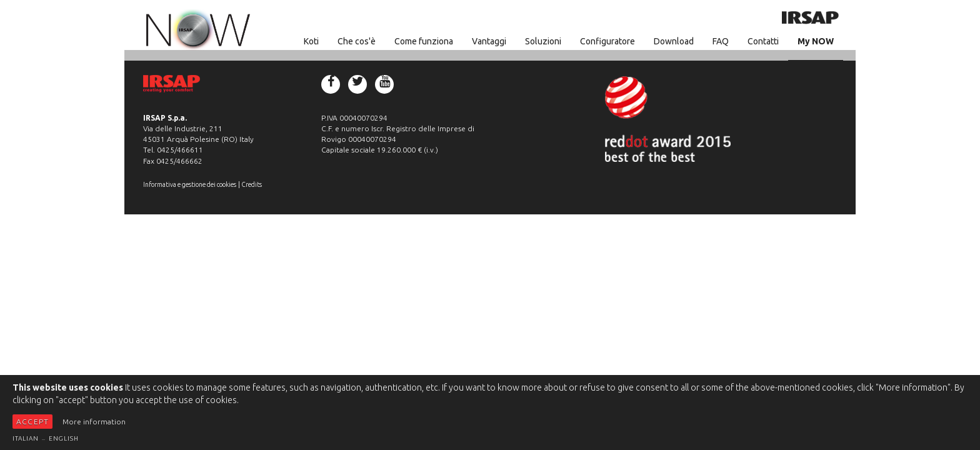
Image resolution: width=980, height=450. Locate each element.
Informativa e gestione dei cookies (190, 184)
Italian (26, 438)
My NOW (816, 41)
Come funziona (424, 41)
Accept (32, 422)
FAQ (721, 41)
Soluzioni (543, 41)
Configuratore (607, 41)
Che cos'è (357, 41)
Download (674, 41)
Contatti (763, 41)
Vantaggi (489, 41)
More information (94, 422)
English (64, 438)
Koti (311, 41)
